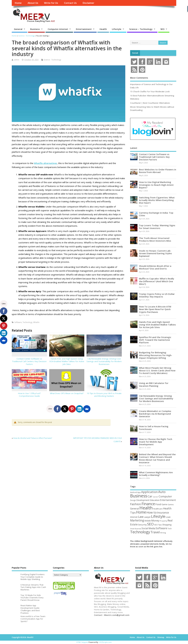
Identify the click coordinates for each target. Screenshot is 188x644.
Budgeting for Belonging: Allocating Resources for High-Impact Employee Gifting (156, 355)
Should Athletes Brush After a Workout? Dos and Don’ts (155, 267)
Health (103, 29)
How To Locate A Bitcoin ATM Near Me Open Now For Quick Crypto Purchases (155, 309)
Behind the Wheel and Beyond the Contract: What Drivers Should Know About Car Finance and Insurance (157, 458)
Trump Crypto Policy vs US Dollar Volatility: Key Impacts (157, 295)
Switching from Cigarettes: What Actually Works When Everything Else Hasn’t (157, 200)
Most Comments (139, 78)
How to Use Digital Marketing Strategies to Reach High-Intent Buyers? (156, 185)
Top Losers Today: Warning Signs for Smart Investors (157, 227)
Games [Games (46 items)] (171, 505)
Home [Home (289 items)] (141, 512)
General (18, 29)
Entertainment (84, 29)
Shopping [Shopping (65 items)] (167, 525)
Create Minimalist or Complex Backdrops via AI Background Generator (155, 414)
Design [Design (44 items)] (133, 500)
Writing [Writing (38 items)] (163, 533)
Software (18, 322)
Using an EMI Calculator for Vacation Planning (154, 384)
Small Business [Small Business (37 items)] (136, 529)
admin (17, 60)
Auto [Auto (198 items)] (162, 492)
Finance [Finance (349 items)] (148, 504)
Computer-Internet (58, 29)
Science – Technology (141, 29)
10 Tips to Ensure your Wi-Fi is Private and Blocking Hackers (104, 395)
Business (35, 29)
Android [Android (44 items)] (134, 492)
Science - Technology (52, 60)
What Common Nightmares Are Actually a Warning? (156, 474)
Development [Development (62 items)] (143, 500)
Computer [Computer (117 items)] (165, 496)
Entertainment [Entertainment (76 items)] (168, 500)
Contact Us (70, 3)
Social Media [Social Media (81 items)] (148, 528)
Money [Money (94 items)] (155, 520)
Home (18, 3)
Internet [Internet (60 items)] (134, 517)
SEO (162, 29)
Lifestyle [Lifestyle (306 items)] (158, 516)
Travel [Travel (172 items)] (155, 532)
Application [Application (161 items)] (149, 492)
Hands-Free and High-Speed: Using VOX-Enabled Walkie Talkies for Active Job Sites (67, 362)
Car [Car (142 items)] (150, 496)
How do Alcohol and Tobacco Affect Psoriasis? (33, 438)
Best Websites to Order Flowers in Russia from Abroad (158, 171)
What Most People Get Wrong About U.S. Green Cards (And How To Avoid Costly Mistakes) (157, 370)
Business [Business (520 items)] (139, 496)
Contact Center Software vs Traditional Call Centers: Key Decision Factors (29, 362)
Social (135, 53)
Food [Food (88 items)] (158, 504)
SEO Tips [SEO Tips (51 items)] (158, 525)
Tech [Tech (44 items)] (170, 528)
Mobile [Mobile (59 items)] (148, 521)
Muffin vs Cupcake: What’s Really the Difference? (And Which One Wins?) (156, 281)
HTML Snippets (82, 642)
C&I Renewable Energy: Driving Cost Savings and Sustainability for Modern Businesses (104, 362)
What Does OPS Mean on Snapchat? (67, 393)
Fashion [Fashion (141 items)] (136, 504)
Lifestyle (117, 29)
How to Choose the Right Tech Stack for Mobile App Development (156, 442)
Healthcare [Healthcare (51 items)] (158, 509)
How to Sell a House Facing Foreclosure (154, 428)
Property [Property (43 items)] (163, 521)
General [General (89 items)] (135, 508)
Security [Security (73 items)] (142, 525)
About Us (33, 3)
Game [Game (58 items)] (164, 504)
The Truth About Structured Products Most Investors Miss (155, 239)
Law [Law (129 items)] (141, 517)
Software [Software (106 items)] (161, 528)
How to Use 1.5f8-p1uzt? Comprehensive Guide (29, 395)
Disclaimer (88, 3)
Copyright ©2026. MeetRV (23, 637)
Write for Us (51, 3)
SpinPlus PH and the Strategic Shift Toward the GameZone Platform (155, 340)
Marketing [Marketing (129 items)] (137, 520)
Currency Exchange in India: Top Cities (156, 214)
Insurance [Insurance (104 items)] (163, 513)
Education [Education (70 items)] (155, 500)
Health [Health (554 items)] (146, 508)
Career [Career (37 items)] (155, 497)
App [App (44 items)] (139, 492)
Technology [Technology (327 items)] (140, 532)
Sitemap (161, 637)
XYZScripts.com (106, 642)
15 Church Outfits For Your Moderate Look (150, 91)
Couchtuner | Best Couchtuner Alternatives (150, 103)
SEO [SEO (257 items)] (150, 524)
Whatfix (36, 322)
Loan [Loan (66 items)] (168, 517)
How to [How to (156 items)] (152, 512)
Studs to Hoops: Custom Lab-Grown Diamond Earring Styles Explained (155, 253)
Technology (27, 322)
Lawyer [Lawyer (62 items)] (147, 517)
